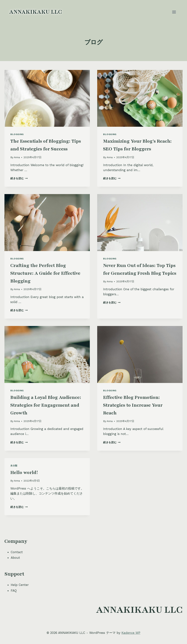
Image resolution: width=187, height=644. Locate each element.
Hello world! (24, 473)
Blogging (17, 134)
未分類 (14, 466)
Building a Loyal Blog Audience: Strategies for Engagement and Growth (46, 405)
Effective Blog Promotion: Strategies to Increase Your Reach (133, 405)
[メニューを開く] (174, 12)
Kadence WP (131, 633)
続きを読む (19, 178)
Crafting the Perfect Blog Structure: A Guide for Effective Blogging (45, 273)
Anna (17, 157)
